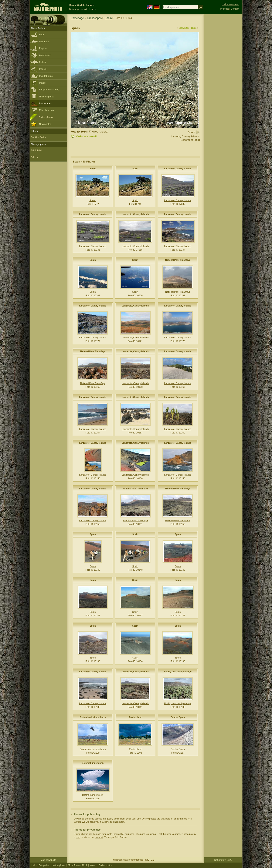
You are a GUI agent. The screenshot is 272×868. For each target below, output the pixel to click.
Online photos (46, 117)
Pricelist (224, 9)
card (78, 837)
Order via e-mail (86, 136)
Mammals (44, 41)
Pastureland (135, 717)
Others (34, 157)
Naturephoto (58, 865)
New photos (45, 124)
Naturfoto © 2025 (223, 860)
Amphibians (45, 55)
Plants (42, 83)
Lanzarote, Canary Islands (178, 169)
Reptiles (43, 48)
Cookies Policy (38, 137)
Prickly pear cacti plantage (178, 672)
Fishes (42, 62)
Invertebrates (46, 76)
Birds (42, 34)
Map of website (48, 860)
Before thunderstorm (93, 763)
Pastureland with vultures (93, 717)
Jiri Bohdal (36, 150)
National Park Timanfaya (178, 260)
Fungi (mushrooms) (49, 90)
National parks (47, 97)
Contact (235, 9)
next (194, 28)
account (99, 837)
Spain (108, 18)
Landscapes (45, 103)
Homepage (77, 18)
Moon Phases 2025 (77, 865)
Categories (44, 865)
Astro (93, 865)
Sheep (93, 169)
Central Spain (178, 717)
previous (184, 28)
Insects (43, 69)
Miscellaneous (46, 110)
